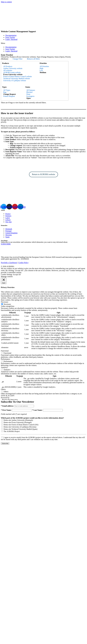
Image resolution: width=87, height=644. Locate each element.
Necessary (7, 304)
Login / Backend (11, 39)
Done (28, 94)
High (41, 68)
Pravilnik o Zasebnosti (9, 263)
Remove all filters (33, 59)
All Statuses (31, 90)
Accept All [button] (17, 274)
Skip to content (6, 2)
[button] (43, 43)
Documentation (11, 35)
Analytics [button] (4, 367)
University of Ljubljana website (15, 81)
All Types (7, 90)
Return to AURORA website (43, 174)
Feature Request (9, 96)
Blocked (29, 92)
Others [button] (3, 389)
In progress (30, 96)
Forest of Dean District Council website (18, 76)
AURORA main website (12, 72)
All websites (8, 70)
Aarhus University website (13, 68)
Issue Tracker (10, 37)
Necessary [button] (5, 302)
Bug (5, 92)
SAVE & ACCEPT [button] (8, 396)
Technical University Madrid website (17, 78)
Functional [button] (5, 351)
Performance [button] (5, 359)
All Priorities (44, 66)
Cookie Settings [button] (7, 274)
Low (41, 70)
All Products (8, 66)
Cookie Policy (23, 263)
